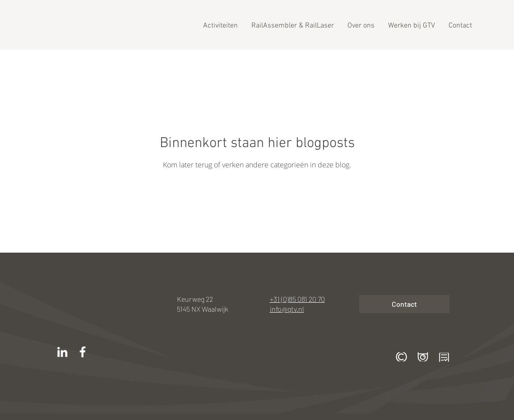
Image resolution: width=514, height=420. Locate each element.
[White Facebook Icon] (83, 352)
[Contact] (404, 304)
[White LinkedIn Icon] (62, 352)
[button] (401, 357)
